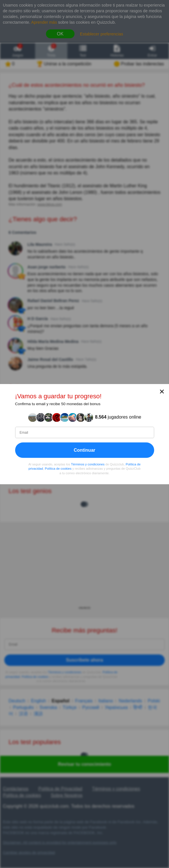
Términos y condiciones (88, 464)
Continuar (84, 450)
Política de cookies (58, 469)
